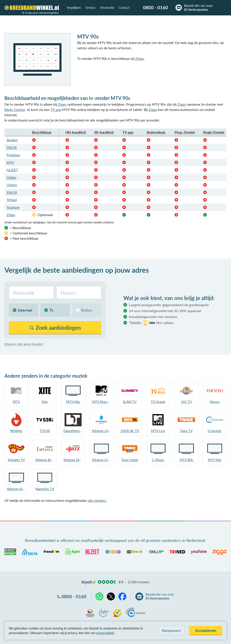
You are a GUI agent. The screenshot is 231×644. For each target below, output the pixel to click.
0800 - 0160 (156, 7)
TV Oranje (158, 402)
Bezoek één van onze (198, 8)
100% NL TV (130, 431)
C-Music (158, 460)
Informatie (107, 8)
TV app (56, 109)
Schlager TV (16, 460)
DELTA (12, 147)
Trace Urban (130, 460)
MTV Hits (73, 402)
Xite (45, 402)
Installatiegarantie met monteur (153, 317)
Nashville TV (45, 489)
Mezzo (215, 402)
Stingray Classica (102, 460)
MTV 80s (186, 460)
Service (90, 8)
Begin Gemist (15, 109)
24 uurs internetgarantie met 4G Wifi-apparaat (165, 311)
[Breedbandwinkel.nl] (32, 8)
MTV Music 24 (102, 402)
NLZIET (12, 170)
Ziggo (140, 58)
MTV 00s (215, 460)
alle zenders (97, 500)
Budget (12, 140)
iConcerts (215, 431)
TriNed (12, 200)
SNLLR (12, 192)
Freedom (13, 155)
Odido (11, 177)
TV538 (45, 431)
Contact (124, 8)
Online (12, 185)
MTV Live (158, 431)
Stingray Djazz (73, 460)
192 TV (186, 402)
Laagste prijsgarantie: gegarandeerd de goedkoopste (169, 305)
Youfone (13, 207)
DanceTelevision (73, 431)
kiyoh (89, 582)
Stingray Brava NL (45, 460)
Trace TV (186, 431)
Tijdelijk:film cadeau (151, 323)
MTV (16, 402)
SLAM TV (130, 402)
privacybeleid (105, 633)
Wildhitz (16, 431)
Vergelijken (74, 8)
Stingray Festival (16, 489)
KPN (10, 162)
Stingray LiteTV (102, 431)
